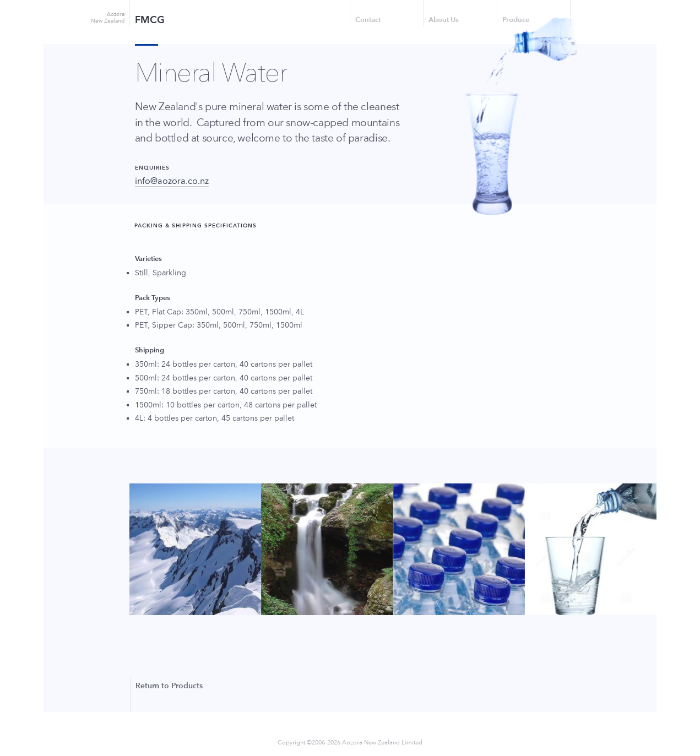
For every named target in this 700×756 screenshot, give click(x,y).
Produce (516, 20)
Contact (368, 20)
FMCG (150, 20)
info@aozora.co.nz (172, 181)
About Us (444, 20)
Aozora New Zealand (108, 17)
